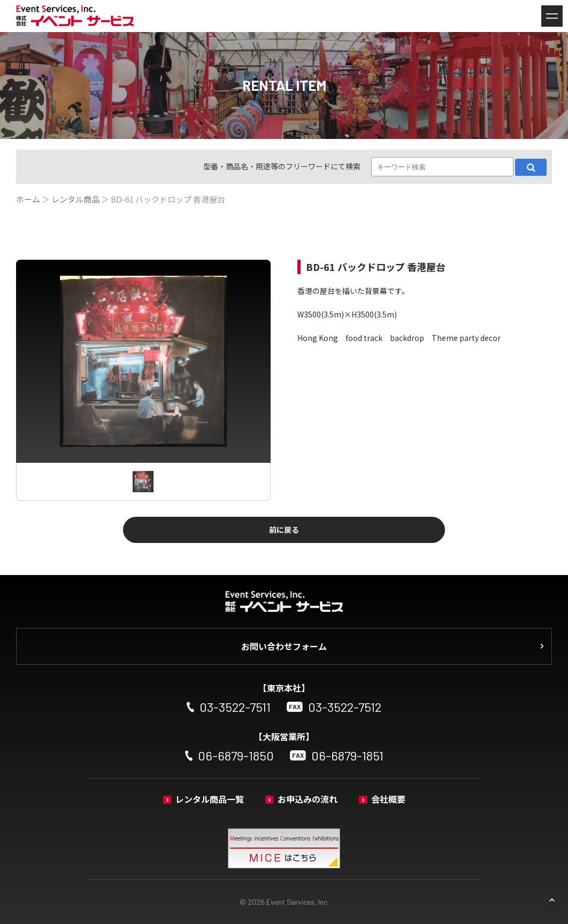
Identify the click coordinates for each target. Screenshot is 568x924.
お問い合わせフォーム (284, 646)
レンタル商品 (75, 199)
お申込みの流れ (308, 799)
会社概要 (388, 799)
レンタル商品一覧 (210, 799)
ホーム (28, 199)
